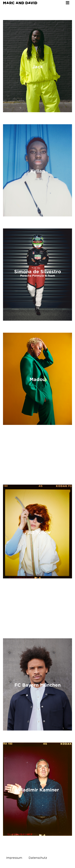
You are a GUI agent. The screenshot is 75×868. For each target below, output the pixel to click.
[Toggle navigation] (68, 3)
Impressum (14, 858)
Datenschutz (38, 858)
